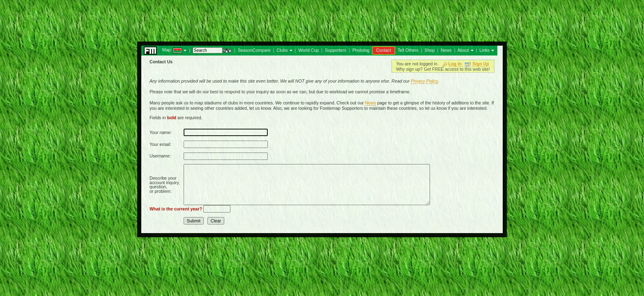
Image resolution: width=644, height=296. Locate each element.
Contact (384, 50)
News (446, 50)
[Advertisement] (322, 18)
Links (484, 50)
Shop (430, 50)
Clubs (282, 50)
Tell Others (408, 50)
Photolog (361, 50)
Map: (167, 50)
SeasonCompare (254, 50)
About (463, 50)
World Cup (308, 50)
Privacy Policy (424, 81)
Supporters (336, 50)
